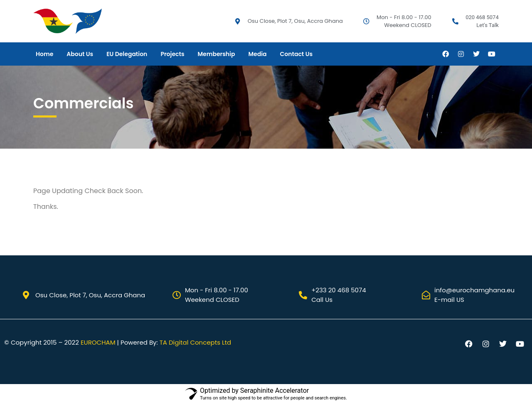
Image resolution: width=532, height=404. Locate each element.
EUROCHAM (98, 342)
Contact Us (296, 54)
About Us (80, 54)
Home (44, 54)
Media (257, 54)
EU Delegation (127, 54)
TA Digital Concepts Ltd (195, 342)
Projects (172, 54)
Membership (217, 54)
